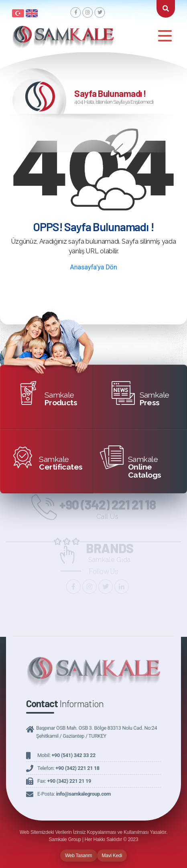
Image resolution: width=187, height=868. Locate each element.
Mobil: (66, 755)
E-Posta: (74, 794)
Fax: (64, 781)
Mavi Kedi (112, 856)
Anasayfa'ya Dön (93, 267)
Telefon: (68, 768)
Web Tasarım (79, 856)
